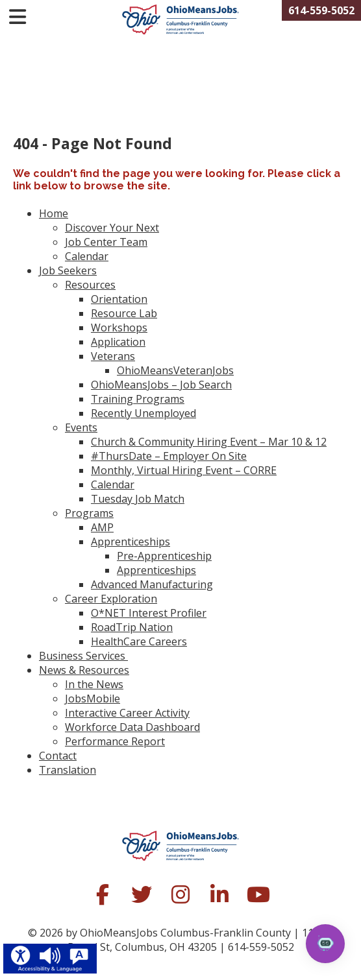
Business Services (83, 656)
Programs (89, 513)
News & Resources (84, 670)
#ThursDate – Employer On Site (169, 456)
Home (54, 213)
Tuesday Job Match (138, 499)
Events (81, 427)
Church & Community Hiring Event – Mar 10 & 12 (209, 442)
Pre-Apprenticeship (164, 556)
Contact (58, 756)
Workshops (119, 328)
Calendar (87, 256)
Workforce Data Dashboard (132, 727)
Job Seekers (68, 270)
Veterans (113, 356)
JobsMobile (93, 699)
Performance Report (115, 741)
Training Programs (138, 399)
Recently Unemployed (143, 413)
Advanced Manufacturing (152, 584)
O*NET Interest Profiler (149, 613)
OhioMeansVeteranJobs (175, 370)
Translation (68, 770)
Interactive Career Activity (127, 713)
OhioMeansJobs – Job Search (161, 385)
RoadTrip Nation (132, 627)
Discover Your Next (112, 228)
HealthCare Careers (139, 641)
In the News (94, 684)
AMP (102, 527)
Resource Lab (124, 313)
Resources (90, 285)
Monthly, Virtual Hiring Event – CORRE (184, 470)
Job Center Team (106, 242)
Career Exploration (111, 599)
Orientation (119, 299)
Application (118, 342)
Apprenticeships (131, 542)
